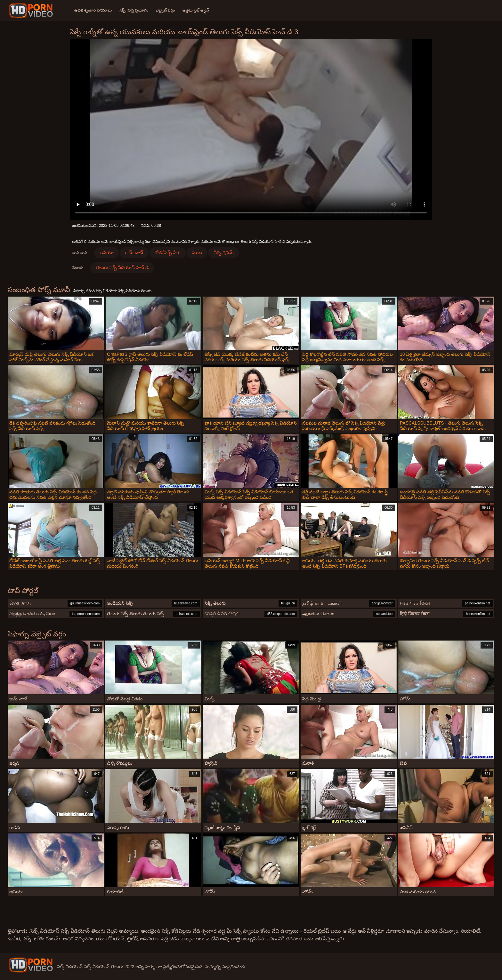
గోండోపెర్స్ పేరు (168, 252)
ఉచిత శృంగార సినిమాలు (93, 10)
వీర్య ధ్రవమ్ (224, 252)
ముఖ (197, 252)
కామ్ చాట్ (134, 252)
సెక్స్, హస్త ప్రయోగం (134, 10)
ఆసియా (107, 252)
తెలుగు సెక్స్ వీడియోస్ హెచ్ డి (122, 267)
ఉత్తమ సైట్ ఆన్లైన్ (196, 10)
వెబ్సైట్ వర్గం (165, 10)
